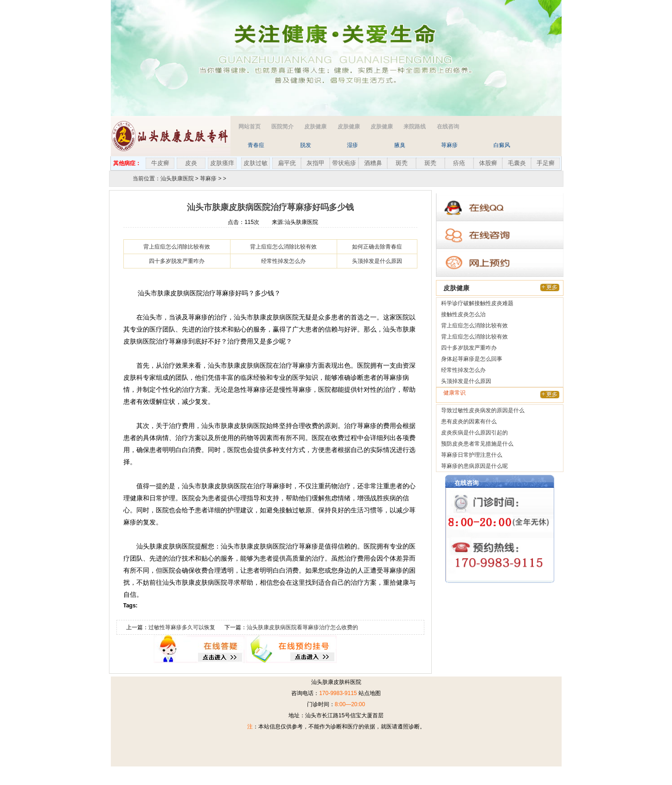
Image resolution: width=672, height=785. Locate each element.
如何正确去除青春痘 (377, 247)
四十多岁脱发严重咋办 (177, 261)
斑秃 (402, 163)
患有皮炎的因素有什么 (469, 421)
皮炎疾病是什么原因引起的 (474, 433)
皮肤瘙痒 (222, 163)
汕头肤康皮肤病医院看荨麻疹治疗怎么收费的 (302, 627)
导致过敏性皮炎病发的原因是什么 (483, 410)
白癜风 (502, 145)
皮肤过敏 (256, 163)
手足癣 (546, 163)
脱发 (306, 145)
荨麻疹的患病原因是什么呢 (474, 466)
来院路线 (415, 127)
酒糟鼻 (373, 163)
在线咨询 (448, 127)
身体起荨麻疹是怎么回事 (472, 359)
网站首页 (250, 127)
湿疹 (352, 145)
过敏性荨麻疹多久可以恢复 (182, 627)
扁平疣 (287, 163)
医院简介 (282, 127)
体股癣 (488, 163)
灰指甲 (316, 163)
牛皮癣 (160, 163)
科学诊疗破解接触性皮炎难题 (477, 303)
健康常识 (454, 393)
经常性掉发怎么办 (283, 261)
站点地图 (370, 693)
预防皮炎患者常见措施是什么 (477, 444)
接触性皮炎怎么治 (463, 314)
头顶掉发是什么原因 (377, 261)
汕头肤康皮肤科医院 (336, 682)
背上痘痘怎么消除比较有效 (177, 247)
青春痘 (256, 145)
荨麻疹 (449, 145)
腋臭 (400, 145)
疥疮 (459, 163)
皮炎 (191, 163)
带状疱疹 (344, 163)
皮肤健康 (315, 127)
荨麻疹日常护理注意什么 (472, 455)
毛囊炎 (517, 163)
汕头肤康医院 (177, 179)
